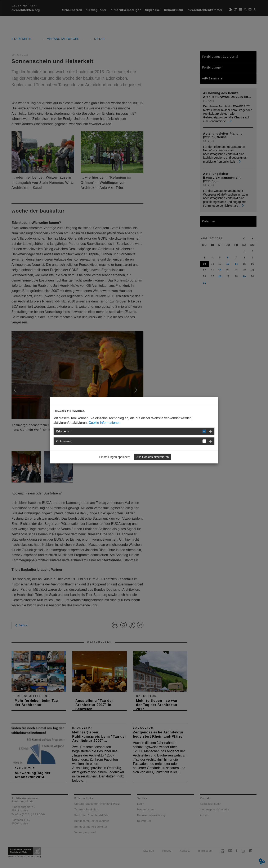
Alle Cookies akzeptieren (153, 457)
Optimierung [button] (64, 441)
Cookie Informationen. (105, 423)
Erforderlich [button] (64, 431)
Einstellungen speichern (115, 457)
